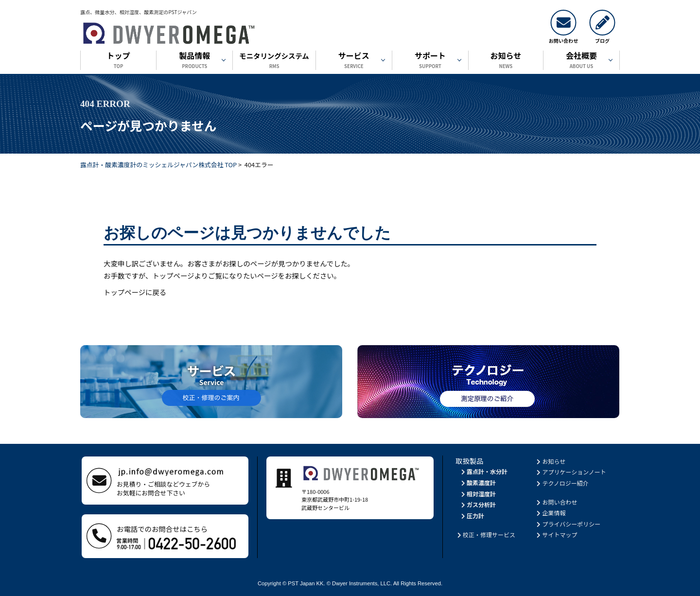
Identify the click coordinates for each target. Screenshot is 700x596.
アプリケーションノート (571, 472)
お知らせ (506, 61)
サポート (430, 61)
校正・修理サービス (485, 535)
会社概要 (581, 61)
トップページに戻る (135, 292)
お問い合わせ (556, 502)
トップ (118, 61)
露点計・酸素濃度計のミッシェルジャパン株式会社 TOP (158, 165)
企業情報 (551, 513)
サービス (354, 61)
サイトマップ (556, 535)
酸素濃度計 (478, 482)
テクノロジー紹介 (562, 483)
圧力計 (472, 516)
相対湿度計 (478, 494)
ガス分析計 (478, 504)
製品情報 (194, 61)
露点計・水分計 (483, 471)
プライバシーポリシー (568, 524)
